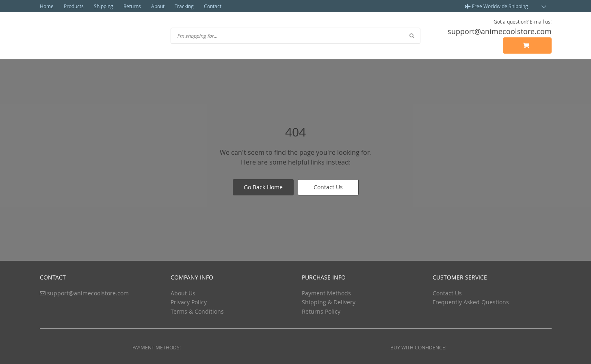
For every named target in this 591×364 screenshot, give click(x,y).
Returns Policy (321, 311)
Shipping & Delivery (329, 302)
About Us (183, 293)
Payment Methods (326, 293)
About (158, 6)
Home (47, 6)
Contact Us (328, 187)
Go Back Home (263, 187)
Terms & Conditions (197, 311)
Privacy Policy (189, 302)
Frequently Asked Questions (471, 302)
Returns (132, 6)
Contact (213, 6)
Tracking (184, 6)
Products (74, 6)
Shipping (104, 6)
